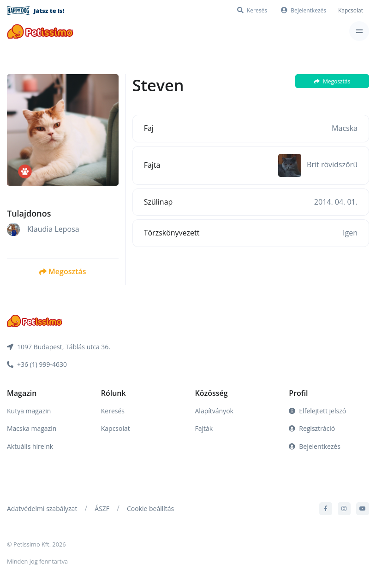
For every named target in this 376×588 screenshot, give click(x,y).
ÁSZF (102, 509)
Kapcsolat (351, 10)
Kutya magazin (29, 411)
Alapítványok (214, 411)
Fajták (204, 428)
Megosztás (63, 271)
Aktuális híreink (30, 446)
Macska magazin (32, 428)
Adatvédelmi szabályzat (42, 509)
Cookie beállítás (150, 509)
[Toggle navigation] (359, 31)
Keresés (113, 411)
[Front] (40, 31)
